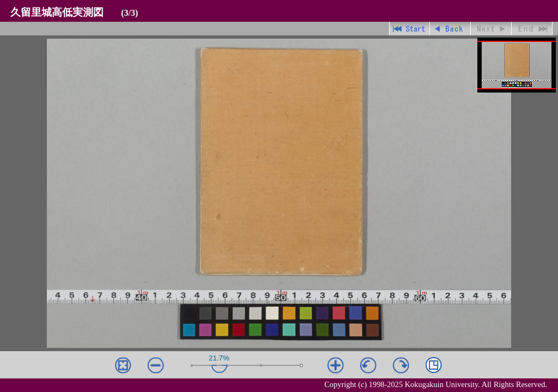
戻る (450, 29)
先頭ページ (410, 29)
